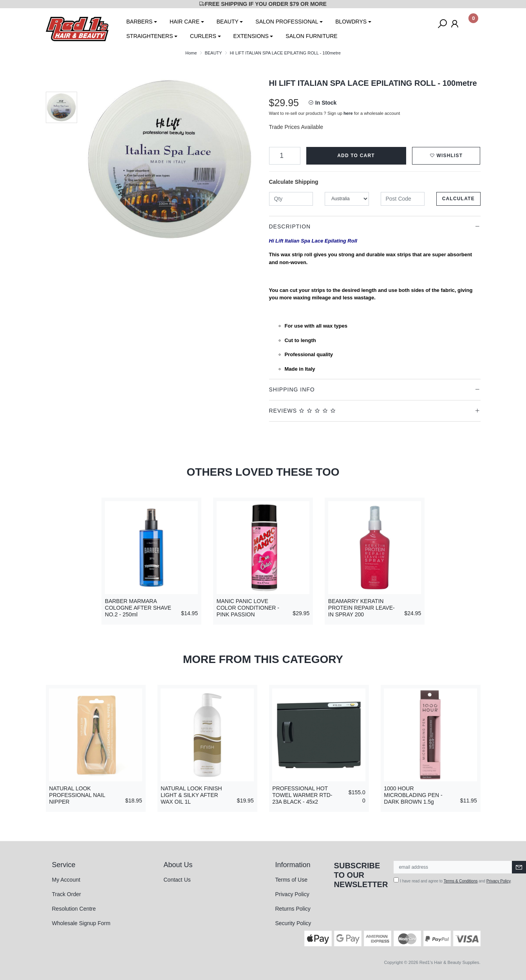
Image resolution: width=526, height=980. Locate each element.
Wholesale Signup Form (81, 923)
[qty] (291, 199)
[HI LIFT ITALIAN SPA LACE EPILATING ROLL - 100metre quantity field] (285, 156)
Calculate (458, 199)
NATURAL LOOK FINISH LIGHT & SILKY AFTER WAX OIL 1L (191, 795)
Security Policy (293, 923)
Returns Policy (293, 909)
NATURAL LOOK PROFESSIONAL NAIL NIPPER (77, 795)
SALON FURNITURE (311, 36)
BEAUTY (228, 22)
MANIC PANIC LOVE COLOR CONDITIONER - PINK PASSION (248, 608)
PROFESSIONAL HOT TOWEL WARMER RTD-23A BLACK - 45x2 (302, 795)
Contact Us (177, 880)
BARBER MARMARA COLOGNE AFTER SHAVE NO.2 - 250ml (138, 608)
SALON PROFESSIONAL (287, 22)
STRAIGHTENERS (150, 36)
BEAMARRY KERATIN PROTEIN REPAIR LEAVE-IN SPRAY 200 (362, 608)
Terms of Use (291, 880)
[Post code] (403, 199)
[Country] (347, 199)
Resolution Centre (74, 909)
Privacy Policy (292, 894)
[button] (446, 156)
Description (290, 226)
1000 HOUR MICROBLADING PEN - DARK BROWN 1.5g (413, 795)
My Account (66, 880)
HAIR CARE (184, 22)
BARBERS (140, 22)
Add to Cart (356, 156)
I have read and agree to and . (453, 880)
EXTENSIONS (251, 36)
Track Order (67, 894)
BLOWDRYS (351, 22)
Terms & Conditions (461, 881)
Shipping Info (292, 389)
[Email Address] (453, 867)
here (348, 113)
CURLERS (203, 36)
